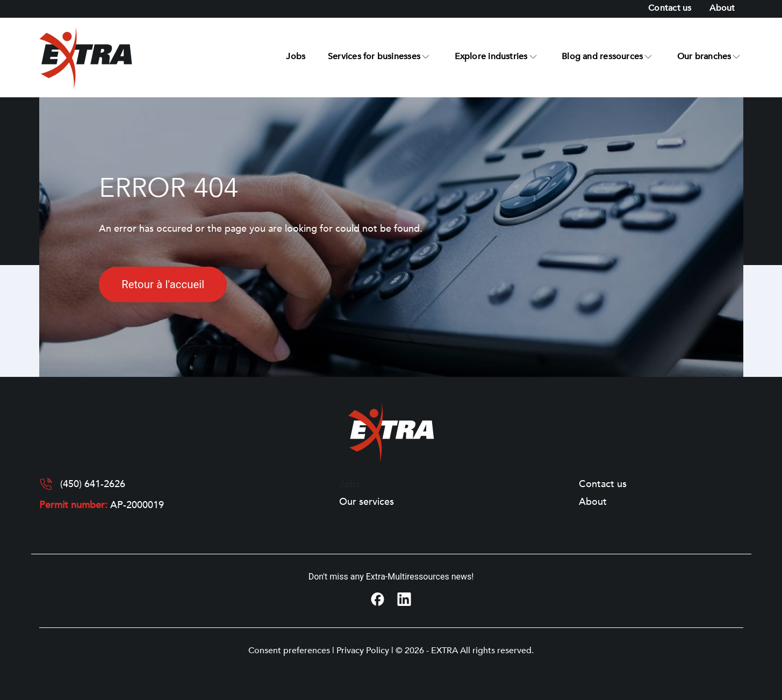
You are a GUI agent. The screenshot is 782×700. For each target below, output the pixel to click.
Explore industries (491, 56)
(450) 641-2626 (93, 484)
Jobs (296, 56)
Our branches (704, 56)
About (722, 8)
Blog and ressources (602, 56)
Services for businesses (374, 56)
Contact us (670, 8)
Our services (367, 502)
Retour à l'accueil (163, 284)
